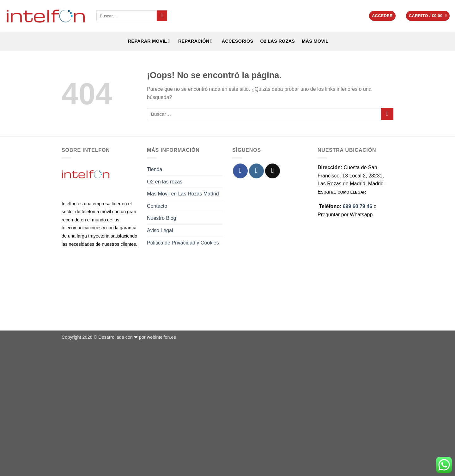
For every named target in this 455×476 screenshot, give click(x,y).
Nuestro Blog (162, 218)
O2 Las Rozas (277, 41)
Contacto (157, 206)
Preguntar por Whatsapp (345, 215)
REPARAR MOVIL (148, 41)
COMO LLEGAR (352, 192)
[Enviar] (162, 16)
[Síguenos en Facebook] (240, 171)
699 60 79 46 (358, 206)
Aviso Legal (160, 230)
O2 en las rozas (165, 182)
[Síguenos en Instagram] (256, 171)
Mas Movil (315, 41)
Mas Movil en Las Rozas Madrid (183, 194)
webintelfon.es (161, 337)
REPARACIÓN (195, 41)
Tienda (155, 169)
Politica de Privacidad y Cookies (183, 243)
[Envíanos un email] (273, 171)
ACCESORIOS (236, 41)
